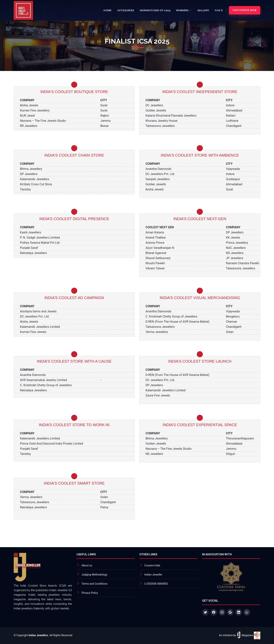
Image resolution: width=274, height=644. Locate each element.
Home (108, 10)
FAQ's (219, 10)
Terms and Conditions (94, 584)
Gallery (203, 10)
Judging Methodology (94, 575)
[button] (184, 10)
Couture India (152, 565)
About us (87, 565)
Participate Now (245, 10)
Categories (126, 10)
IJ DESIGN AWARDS (156, 584)
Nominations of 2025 (155, 10)
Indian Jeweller (153, 575)
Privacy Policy (90, 593)
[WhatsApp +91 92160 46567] (247, 612)
